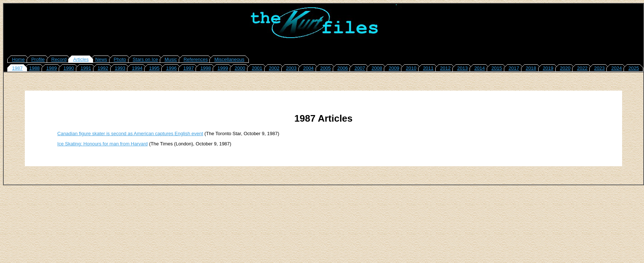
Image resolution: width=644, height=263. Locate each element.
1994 (137, 68)
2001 (257, 68)
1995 (154, 68)
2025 (634, 68)
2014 (480, 68)
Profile (38, 59)
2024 (616, 68)
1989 (52, 68)
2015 (497, 68)
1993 (120, 68)
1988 (34, 68)
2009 (394, 68)
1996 (171, 68)
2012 (445, 68)
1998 (206, 68)
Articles (81, 59)
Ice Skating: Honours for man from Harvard (103, 144)
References (196, 59)
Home (18, 59)
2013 (462, 68)
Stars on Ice (145, 59)
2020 (565, 68)
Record (59, 59)
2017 (514, 68)
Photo (120, 59)
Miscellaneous (229, 59)
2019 (548, 68)
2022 (582, 68)
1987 (17, 68)
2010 (411, 68)
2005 (326, 68)
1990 (69, 68)
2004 (308, 68)
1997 (188, 68)
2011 (428, 68)
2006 (343, 68)
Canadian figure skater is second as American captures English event (130, 134)
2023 (599, 68)
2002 (274, 68)
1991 (86, 68)
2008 (377, 68)
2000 (240, 68)
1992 (103, 68)
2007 (360, 68)
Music (171, 59)
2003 (291, 68)
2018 (531, 68)
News (101, 59)
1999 (223, 68)
